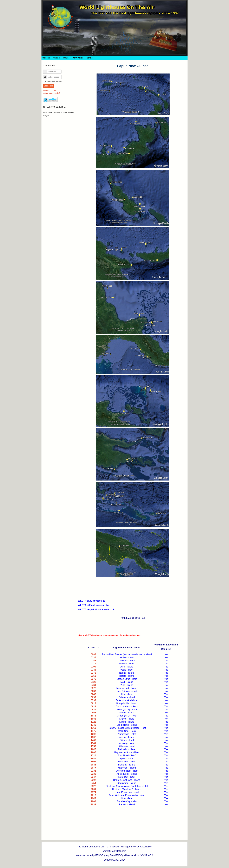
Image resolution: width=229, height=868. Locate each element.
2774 (93, 792)
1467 (93, 740)
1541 (93, 743)
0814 (93, 703)
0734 (93, 700)
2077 (93, 768)
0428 (93, 682)
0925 (93, 710)
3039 (93, 804)
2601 (93, 789)
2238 (93, 774)
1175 (93, 731)
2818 (93, 795)
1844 (93, 759)
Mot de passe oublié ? (51, 93)
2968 (93, 801)
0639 (93, 691)
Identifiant (46, 70)
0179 (93, 664)
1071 (93, 716)
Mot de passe (46, 76)
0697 (93, 697)
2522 (93, 786)
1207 (93, 734)
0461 (93, 685)
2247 (93, 777)
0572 (93, 688)
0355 (93, 676)
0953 (93, 713)
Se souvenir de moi (53, 82)
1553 (93, 746)
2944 (93, 798)
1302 (93, 737)
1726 (93, 755)
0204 (93, 667)
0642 (93, 694)
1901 (93, 762)
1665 (93, 752)
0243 (93, 670)
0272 (93, 673)
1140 (93, 725)
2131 (93, 771)
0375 (93, 679)
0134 (93, 657)
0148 (93, 661)
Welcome (46, 58)
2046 (93, 765)
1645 (93, 749)
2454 (93, 783)
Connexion (49, 86)
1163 (93, 728)
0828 (93, 706)
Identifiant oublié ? (50, 91)
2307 (93, 780)
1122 (93, 722)
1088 (93, 719)
